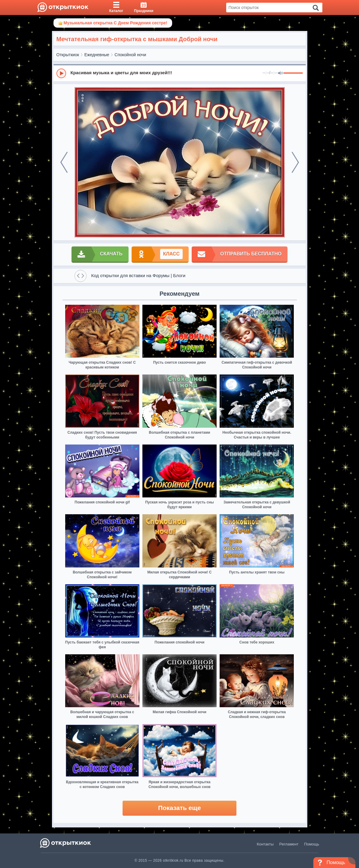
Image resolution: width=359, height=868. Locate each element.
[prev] (64, 162)
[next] (295, 162)
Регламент (289, 844)
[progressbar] (293, 73)
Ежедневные (97, 55)
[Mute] (280, 73)
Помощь (312, 844)
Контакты (265, 844)
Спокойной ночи (130, 55)
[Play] (61, 73)
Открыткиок (68, 55)
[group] (180, 73)
